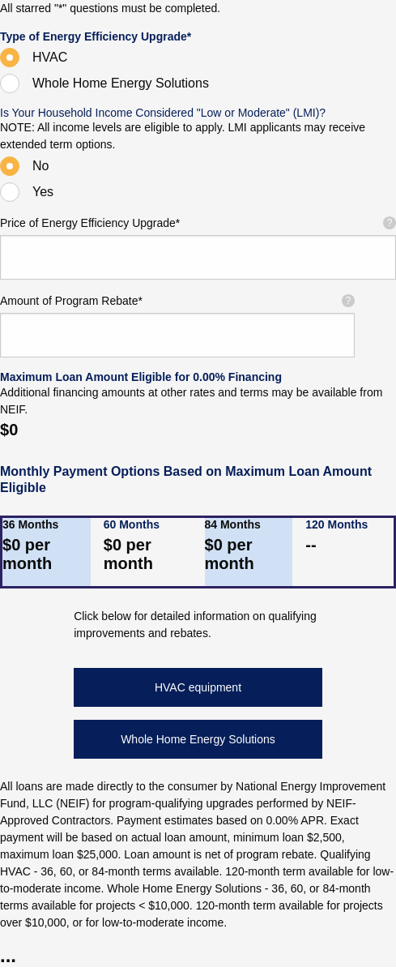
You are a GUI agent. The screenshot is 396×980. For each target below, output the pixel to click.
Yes (43, 192)
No (40, 166)
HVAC (50, 57)
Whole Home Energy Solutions (121, 83)
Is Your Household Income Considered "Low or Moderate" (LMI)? (163, 113)
